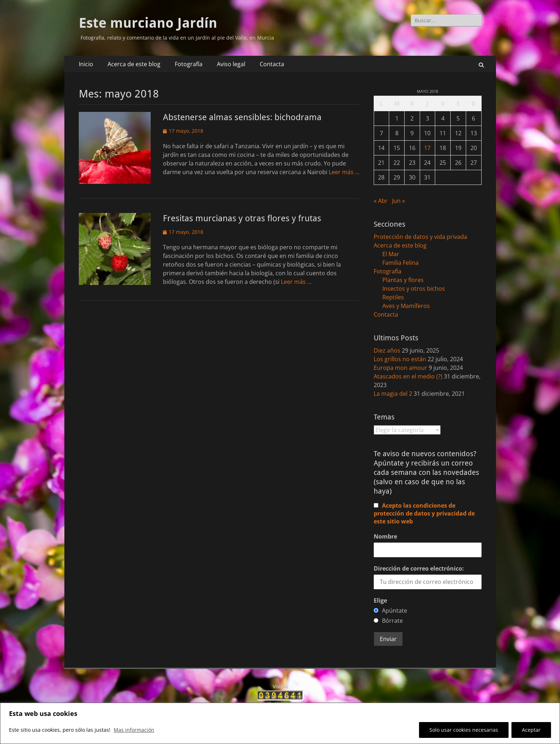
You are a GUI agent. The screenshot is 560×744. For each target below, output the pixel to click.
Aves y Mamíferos (406, 306)
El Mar (391, 254)
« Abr (381, 201)
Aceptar (531, 730)
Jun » (399, 201)
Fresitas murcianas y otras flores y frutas (242, 218)
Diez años (387, 350)
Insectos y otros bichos (414, 289)
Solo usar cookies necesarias (464, 730)
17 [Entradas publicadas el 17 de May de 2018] (427, 148)
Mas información (134, 730)
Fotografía (189, 64)
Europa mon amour (400, 368)
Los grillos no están (400, 359)
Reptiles (393, 297)
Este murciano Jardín (148, 23)
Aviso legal (231, 64)
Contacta (272, 64)
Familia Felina (400, 263)
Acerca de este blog (134, 64)
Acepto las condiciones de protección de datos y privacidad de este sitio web (424, 513)
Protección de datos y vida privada (420, 237)
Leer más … (344, 172)
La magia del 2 (393, 394)
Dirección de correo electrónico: (419, 568)
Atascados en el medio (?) (408, 376)
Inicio (86, 64)
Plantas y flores (403, 280)
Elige (380, 600)
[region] (280, 723)
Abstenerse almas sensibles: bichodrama (242, 117)
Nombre (385, 536)
